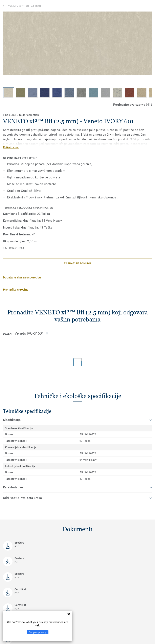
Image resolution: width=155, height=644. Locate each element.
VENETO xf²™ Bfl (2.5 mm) (25, 6)
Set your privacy (38, 632)
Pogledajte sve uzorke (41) (133, 105)
